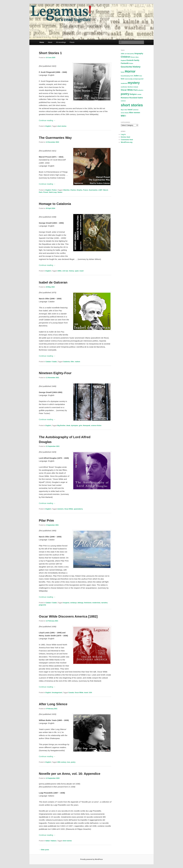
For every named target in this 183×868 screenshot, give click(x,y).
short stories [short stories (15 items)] (132, 105)
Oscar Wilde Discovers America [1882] (68, 616)
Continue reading (47, 120)
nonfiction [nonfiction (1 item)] (124, 87)
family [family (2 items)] (137, 60)
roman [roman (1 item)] (139, 94)
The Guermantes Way (55, 138)
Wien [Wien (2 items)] (131, 113)
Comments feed (127, 140)
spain (77, 271)
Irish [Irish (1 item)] (132, 76)
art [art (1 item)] (126, 54)
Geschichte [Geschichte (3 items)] (126, 67)
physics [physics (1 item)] (141, 90)
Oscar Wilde (69, 509)
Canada (71, 693)
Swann (60, 192)
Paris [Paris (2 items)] (136, 90)
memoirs (60, 509)
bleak (68, 426)
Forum (72, 42)
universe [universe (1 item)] (136, 110)
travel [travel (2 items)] (130, 110)
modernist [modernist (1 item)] (124, 83)
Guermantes (93, 190)
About (50, 42)
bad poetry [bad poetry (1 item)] (131, 54)
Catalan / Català (51, 362)
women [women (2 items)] (137, 113)
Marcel (106, 190)
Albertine (66, 190)
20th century (62, 762)
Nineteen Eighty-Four (55, 373)
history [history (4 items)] (137, 67)
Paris (41, 192)
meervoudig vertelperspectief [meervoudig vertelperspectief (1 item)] (134, 79)
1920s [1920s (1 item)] (123, 54)
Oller (72, 362)
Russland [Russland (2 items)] (133, 98)
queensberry (78, 509)
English (48, 126)
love (69, 762)
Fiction (54, 190)
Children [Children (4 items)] (126, 57)
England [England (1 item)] (123, 60)
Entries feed (125, 137)
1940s (59, 271)
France (85, 190)
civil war (65, 271)
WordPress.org (127, 142)
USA (90, 693)
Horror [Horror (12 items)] (130, 71)
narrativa (104, 603)
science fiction (96, 426)
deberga (80, 603)
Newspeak (87, 426)
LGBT (100, 190)
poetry (73, 762)
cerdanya (73, 603)
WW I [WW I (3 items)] (123, 116)
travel (82, 271)
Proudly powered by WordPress (91, 859)
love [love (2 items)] (123, 79)
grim (80, 426)
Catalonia (66, 362)
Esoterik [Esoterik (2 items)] (130, 60)
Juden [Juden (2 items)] (136, 76)
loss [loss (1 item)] (141, 76)
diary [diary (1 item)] (137, 57)
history (72, 271)
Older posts (44, 850)
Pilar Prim (46, 520)
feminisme (88, 603)
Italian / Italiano (51, 841)
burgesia (66, 603)
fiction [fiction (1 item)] (131, 63)
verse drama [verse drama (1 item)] (125, 113)
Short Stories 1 (50, 53)
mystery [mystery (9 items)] (134, 83)
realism (77, 362)
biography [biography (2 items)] (139, 53)
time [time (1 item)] (126, 110)
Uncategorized (57, 693)
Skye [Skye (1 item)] (122, 110)
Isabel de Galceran (53, 282)
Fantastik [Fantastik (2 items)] (125, 63)
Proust (46, 192)
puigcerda (42, 605)
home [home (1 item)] (123, 72)
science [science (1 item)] (123, 101)
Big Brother (61, 426)
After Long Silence (53, 704)
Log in (123, 134)
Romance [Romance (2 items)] (125, 98)
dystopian (75, 426)
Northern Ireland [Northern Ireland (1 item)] (133, 87)
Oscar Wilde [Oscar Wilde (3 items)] (127, 90)
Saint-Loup (53, 192)
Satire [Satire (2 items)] (140, 98)
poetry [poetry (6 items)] (125, 94)
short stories (62, 126)
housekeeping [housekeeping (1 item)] (125, 76)
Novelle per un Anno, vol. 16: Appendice (70, 774)
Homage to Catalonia (55, 204)
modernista (96, 603)
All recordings (61, 42)
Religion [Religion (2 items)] (133, 94)
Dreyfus (80, 190)
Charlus (73, 190)
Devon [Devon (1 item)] (133, 57)
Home (42, 42)
